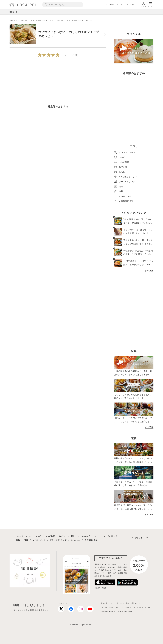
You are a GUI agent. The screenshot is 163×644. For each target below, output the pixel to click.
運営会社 (105, 612)
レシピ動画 (109, 4)
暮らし (74, 536)
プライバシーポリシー (124, 612)
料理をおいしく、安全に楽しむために (138, 607)
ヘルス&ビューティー (90, 536)
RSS (122, 607)
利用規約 (112, 612)
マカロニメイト (39, 540)
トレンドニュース (23, 536)
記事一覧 (105, 603)
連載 (26, 540)
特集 (18, 540)
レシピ (38, 536)
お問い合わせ (135, 603)
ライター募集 (124, 603)
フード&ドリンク (110, 536)
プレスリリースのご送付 (110, 607)
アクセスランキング (58, 540)
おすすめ (130, 4)
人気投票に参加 (91, 540)
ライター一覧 (114, 603)
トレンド (120, 4)
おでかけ (63, 536)
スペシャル (75, 540)
